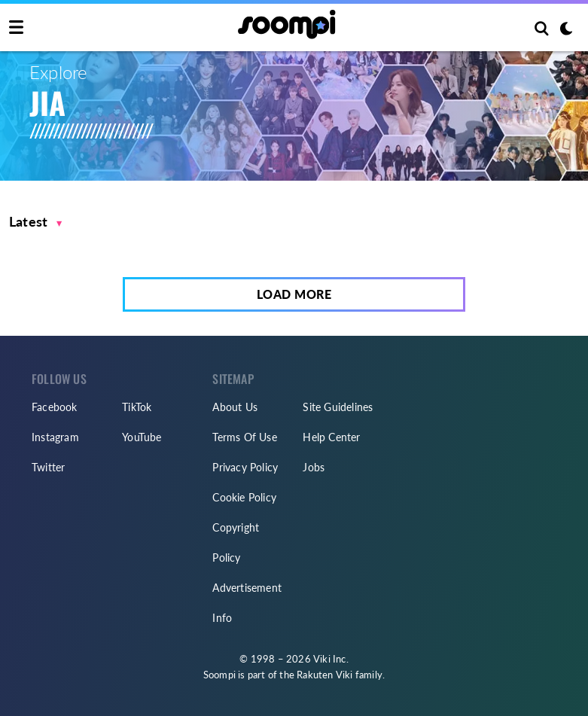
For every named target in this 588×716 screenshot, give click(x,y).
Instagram (55, 437)
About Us (235, 407)
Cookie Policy (244, 497)
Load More (294, 294)
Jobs (314, 467)
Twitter (48, 467)
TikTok (137, 407)
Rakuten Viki (324, 675)
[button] (36, 222)
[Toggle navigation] (16, 28)
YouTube (142, 437)
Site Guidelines (338, 407)
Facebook (55, 407)
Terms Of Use (244, 437)
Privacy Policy (245, 467)
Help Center (331, 437)
